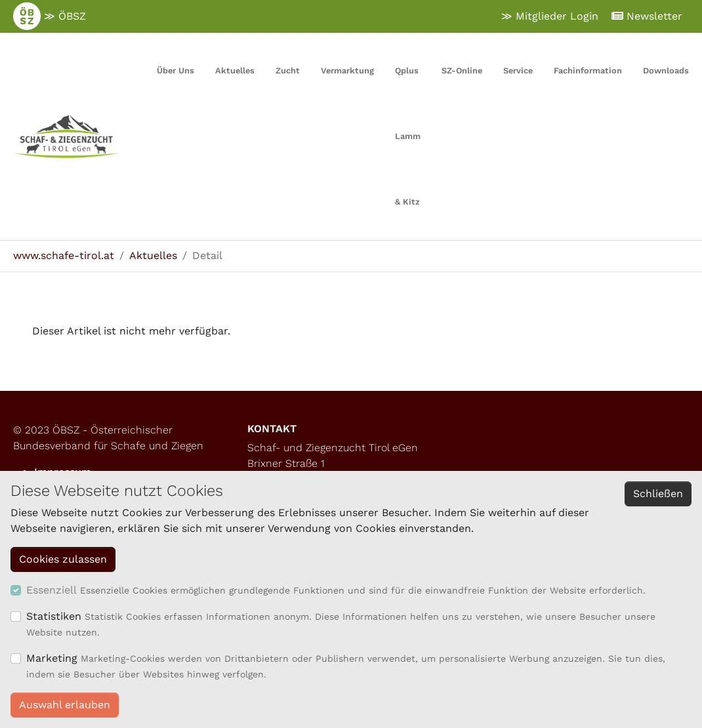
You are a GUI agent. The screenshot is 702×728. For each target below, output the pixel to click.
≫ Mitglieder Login (550, 16)
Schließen (658, 494)
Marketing (52, 658)
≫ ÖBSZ (50, 16)
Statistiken (54, 616)
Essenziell (52, 590)
